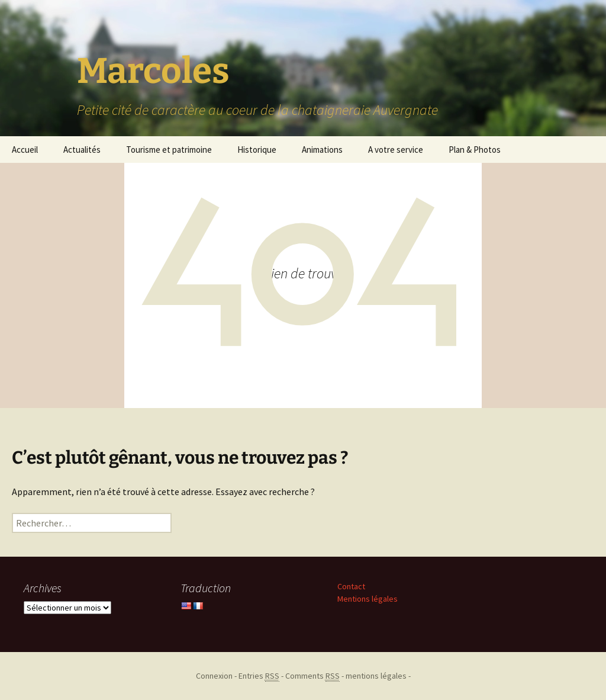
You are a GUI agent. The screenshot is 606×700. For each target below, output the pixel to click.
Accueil (25, 150)
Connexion (214, 676)
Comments (312, 676)
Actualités (82, 150)
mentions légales (376, 676)
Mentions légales (368, 599)
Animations (322, 150)
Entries (259, 676)
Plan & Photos (475, 150)
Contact (351, 586)
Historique (257, 150)
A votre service (396, 150)
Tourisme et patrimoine (169, 150)
